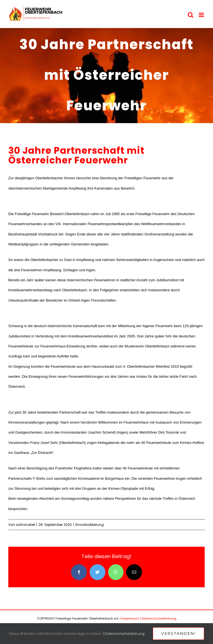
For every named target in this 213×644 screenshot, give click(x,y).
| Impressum (130, 618)
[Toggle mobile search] (191, 15)
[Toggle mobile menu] (202, 15)
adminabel (25, 525)
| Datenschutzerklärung (158, 618)
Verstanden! (178, 633)
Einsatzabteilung (90, 525)
